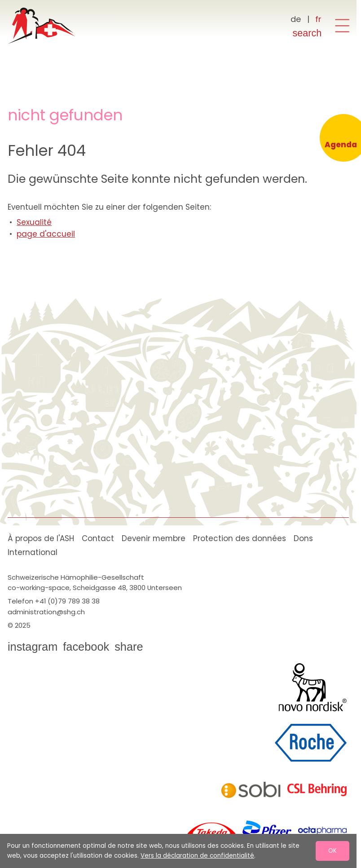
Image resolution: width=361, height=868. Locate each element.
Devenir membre (154, 538)
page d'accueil (46, 234)
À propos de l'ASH (41, 538)
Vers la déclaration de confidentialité (197, 856)
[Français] (319, 19)
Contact (98, 538)
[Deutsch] (296, 19)
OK (332, 851)
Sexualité (34, 222)
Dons (303, 538)
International (33, 552)
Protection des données (240, 538)
